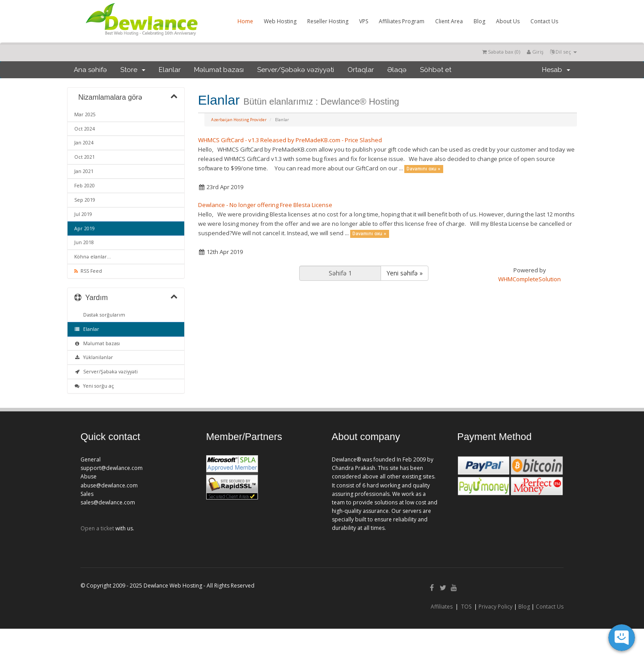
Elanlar (170, 70)
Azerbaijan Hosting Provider (239, 120)
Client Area (449, 21)
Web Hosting (280, 21)
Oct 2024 (85, 129)
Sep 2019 (85, 200)
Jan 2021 (84, 171)
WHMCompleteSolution (530, 279)
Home (245, 21)
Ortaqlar (361, 70)
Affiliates (442, 607)
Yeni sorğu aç (94, 386)
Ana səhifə (90, 70)
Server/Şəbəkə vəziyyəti (296, 70)
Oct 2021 (85, 157)
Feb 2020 (85, 186)
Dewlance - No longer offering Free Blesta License (265, 205)
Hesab (556, 70)
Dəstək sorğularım (103, 315)
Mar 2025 (85, 114)
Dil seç (563, 52)
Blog (479, 21)
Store (133, 70)
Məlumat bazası (219, 70)
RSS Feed (88, 271)
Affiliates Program (402, 21)
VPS (364, 21)
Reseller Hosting (328, 21)
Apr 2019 (85, 228)
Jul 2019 (83, 214)
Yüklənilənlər (94, 357)
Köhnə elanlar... (93, 257)
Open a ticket (97, 528)
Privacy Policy (496, 607)
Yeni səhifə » (405, 273)
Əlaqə (397, 70)
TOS (466, 607)
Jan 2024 (84, 143)
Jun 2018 (84, 242)
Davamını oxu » (424, 169)
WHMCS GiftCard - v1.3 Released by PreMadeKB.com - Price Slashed (290, 140)
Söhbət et (436, 70)
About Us (508, 21)
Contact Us (544, 21)
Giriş (535, 52)
